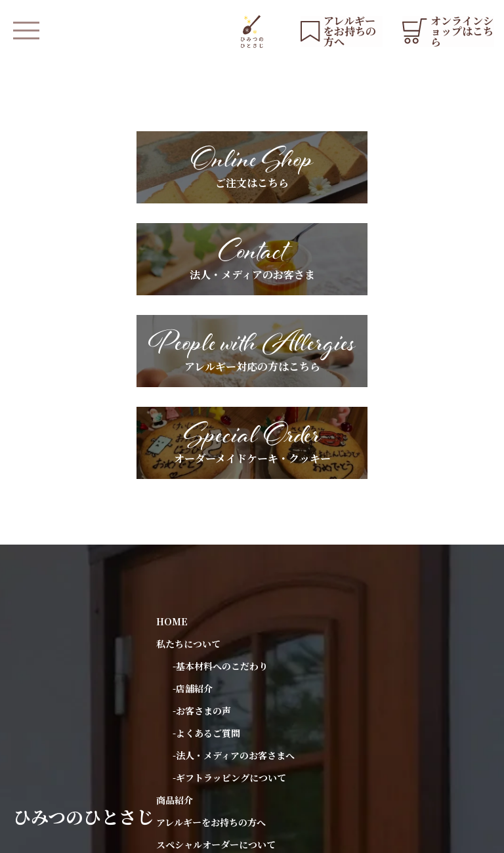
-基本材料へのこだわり (220, 481)
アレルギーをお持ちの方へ (211, 637)
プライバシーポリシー (154, 837)
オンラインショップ (198, 789)
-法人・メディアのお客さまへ (234, 570)
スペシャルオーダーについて (216, 659)
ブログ (170, 726)
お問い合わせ (184, 749)
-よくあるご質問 (206, 548)
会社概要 (229, 837)
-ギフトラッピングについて (229, 593)
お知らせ (175, 682)
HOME (172, 436)
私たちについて (188, 459)
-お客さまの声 (202, 526)
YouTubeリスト (191, 704)
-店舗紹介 (193, 503)
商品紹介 (175, 615)
